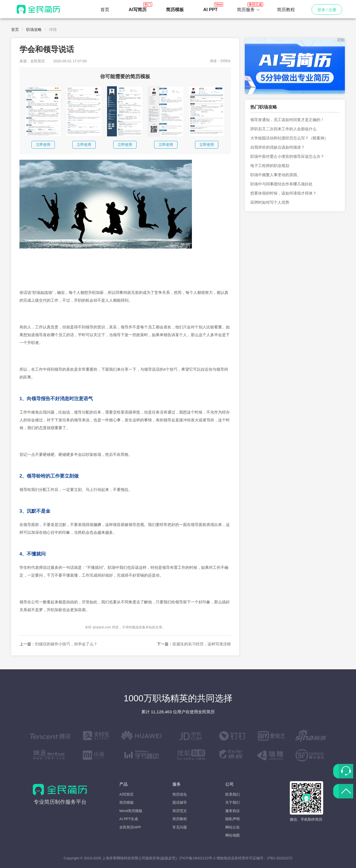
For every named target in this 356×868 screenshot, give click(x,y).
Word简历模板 (131, 811)
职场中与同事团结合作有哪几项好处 (281, 184)
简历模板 (127, 802)
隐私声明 (233, 819)
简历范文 (180, 811)
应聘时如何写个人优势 (270, 202)
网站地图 (233, 835)
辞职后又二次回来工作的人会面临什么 (283, 129)
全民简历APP (130, 827)
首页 (105, 10)
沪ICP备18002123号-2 (197, 858)
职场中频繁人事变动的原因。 (276, 175)
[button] (249, 10)
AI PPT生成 (129, 819)
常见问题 (180, 827)
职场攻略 (34, 29)
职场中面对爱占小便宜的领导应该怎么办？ (287, 156)
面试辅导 (180, 802)
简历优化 (180, 794)
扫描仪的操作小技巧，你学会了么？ (66, 644)
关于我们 (233, 802)
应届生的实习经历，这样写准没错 (202, 644)
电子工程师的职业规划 (270, 166)
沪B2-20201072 (280, 858)
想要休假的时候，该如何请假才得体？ (283, 193)
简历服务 (249, 8)
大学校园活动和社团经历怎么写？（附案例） (289, 138)
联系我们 (233, 794)
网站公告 (233, 827)
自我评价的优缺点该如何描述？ (278, 147)
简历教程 (286, 10)
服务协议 (233, 811)
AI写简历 (126, 794)
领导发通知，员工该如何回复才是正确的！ (287, 120)
